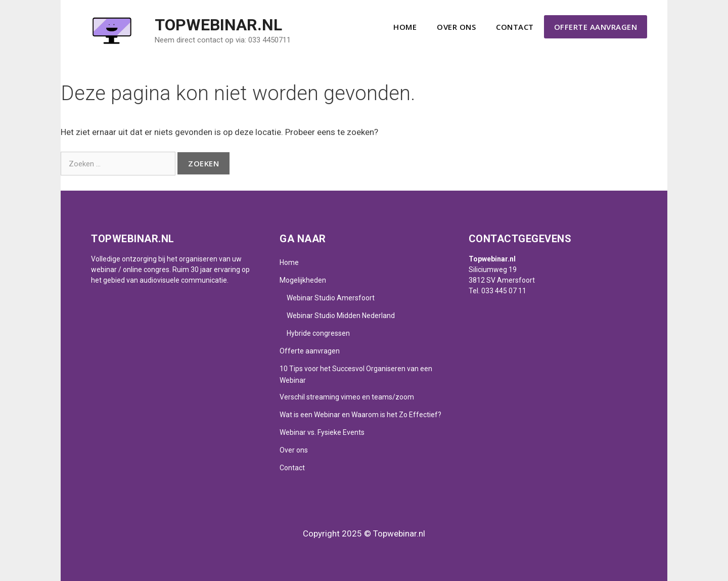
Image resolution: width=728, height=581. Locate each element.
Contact (515, 27)
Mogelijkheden (303, 280)
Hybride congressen (318, 333)
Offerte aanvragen (596, 27)
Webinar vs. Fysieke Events (322, 432)
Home (405, 27)
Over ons (456, 27)
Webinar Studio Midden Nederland (341, 316)
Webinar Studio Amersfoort (331, 298)
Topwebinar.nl (218, 25)
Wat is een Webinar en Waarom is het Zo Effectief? (360, 415)
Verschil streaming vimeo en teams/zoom (347, 397)
